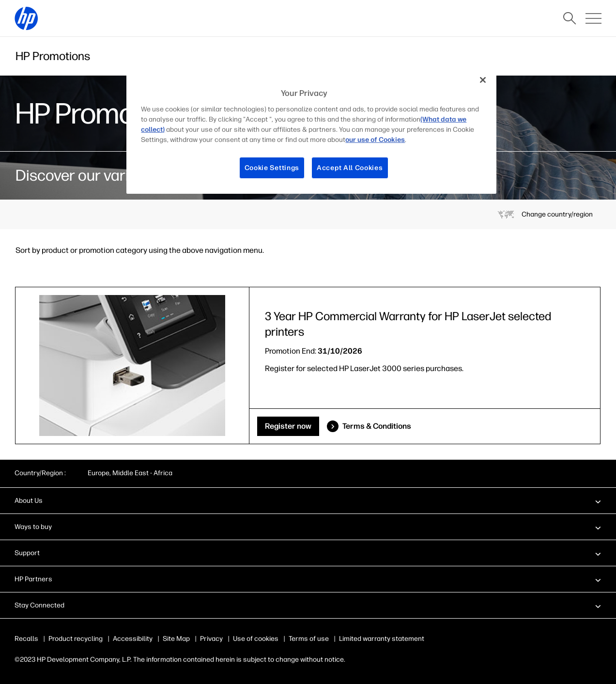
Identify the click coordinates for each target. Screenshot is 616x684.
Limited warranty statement (382, 639)
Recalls (26, 639)
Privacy (211, 639)
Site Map (176, 639)
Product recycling (76, 639)
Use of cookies (256, 639)
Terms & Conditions (377, 426)
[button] (308, 500)
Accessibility (133, 639)
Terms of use (309, 639)
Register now (288, 426)
